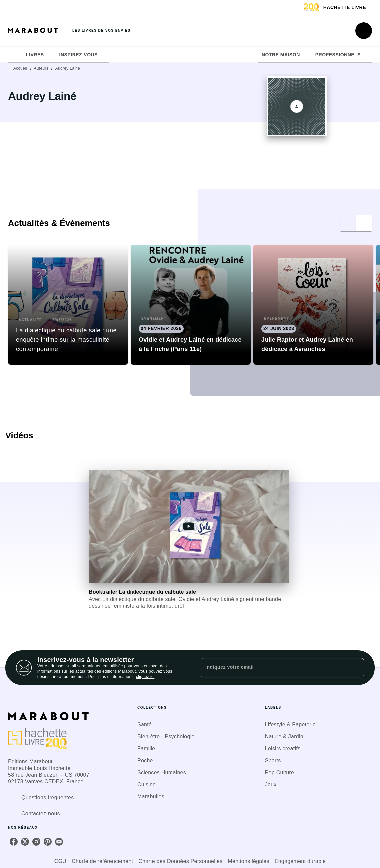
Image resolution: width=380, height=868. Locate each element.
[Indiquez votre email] (274, 668)
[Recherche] (364, 31)
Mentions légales (248, 861)
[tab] (15, 55)
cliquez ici (145, 677)
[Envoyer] (356, 668)
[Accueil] (36, 30)
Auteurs (41, 68)
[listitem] (14, 842)
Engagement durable (300, 861)
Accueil (20, 68)
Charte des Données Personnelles (180, 861)
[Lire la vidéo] (189, 526)
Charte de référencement (102, 861)
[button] (68, 305)
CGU (60, 861)
